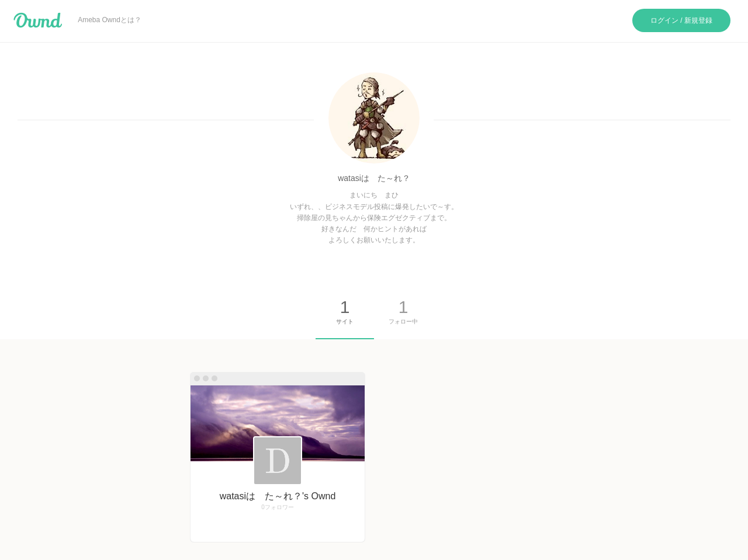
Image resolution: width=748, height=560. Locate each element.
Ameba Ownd (38, 20)
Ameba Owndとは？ (110, 20)
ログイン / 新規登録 (681, 20)
